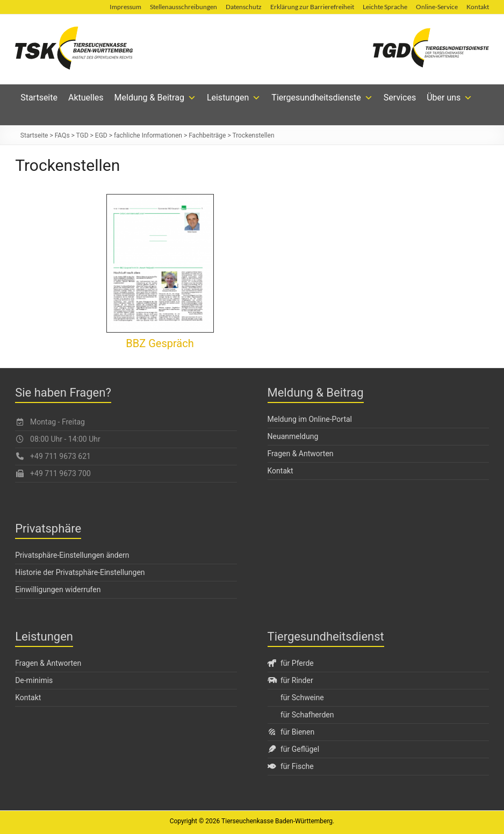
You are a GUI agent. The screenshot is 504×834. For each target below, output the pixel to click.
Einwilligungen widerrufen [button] (58, 589)
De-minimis (34, 680)
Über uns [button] (449, 98)
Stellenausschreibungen (183, 7)
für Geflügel (294, 749)
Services (400, 98)
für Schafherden (307, 715)
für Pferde (291, 663)
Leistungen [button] (234, 98)
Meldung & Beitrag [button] (155, 98)
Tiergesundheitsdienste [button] (322, 98)
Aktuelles (86, 98)
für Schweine (302, 698)
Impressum (125, 7)
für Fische (291, 766)
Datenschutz (244, 7)
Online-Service (437, 7)
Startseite (39, 98)
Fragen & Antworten (301, 454)
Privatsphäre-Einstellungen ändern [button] (72, 555)
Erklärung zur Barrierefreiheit (312, 7)
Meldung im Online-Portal (310, 419)
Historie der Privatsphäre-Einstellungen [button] (80, 572)
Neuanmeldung (293, 436)
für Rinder (290, 680)
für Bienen (291, 732)
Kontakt (478, 7)
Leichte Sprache (385, 7)
